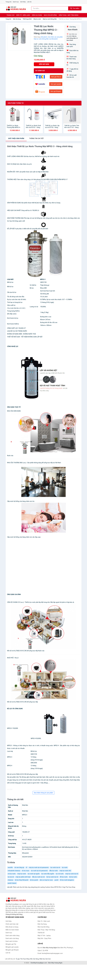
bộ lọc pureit (34, 880)
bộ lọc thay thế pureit (22, 880)
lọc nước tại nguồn (34, 874)
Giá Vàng (36, 959)
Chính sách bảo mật (12, 924)
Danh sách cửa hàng (12, 938)
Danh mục (16, 2)
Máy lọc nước (37, 19)
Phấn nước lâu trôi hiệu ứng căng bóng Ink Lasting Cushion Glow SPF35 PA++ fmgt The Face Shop (44, 887)
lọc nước (65, 867)
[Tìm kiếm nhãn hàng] (50, 8)
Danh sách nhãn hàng (13, 936)
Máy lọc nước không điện (50, 19)
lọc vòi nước (60, 874)
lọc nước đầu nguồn (48, 874)
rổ (26, 867)
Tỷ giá (18, 959)
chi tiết (36, 138)
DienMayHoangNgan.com (39, 963)
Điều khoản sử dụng (12, 927)
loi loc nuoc (26, 871)
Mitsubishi (44, 37)
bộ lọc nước (73, 877)
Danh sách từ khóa (12, 941)
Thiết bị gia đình (27, 19)
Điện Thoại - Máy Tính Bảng (69, 15)
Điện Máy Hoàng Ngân (55, 963)
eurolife (10, 867)
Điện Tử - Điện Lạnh (23, 15)
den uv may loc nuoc (46, 880)
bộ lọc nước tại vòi (52, 877)
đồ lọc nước (64, 877)
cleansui (11, 880)
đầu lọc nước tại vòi (39, 877)
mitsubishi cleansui (14, 871)
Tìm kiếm (75, 8)
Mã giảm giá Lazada (12, 947)
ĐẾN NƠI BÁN (44, 64)
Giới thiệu (23, 2)
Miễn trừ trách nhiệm (12, 930)
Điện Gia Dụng (37, 15)
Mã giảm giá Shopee (12, 950)
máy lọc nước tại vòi (72, 874)
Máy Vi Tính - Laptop (44, 936)
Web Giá (42, 959)
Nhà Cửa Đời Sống (50, 15)
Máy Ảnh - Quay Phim (44, 938)
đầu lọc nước (54, 871)
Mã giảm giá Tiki (11, 944)
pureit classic (12, 883)
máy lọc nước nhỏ (65, 871)
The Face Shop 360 (26, 959)
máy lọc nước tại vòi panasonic (39, 867)
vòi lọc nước (12, 874)
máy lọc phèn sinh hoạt (23, 877)
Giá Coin (48, 959)
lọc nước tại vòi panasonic (39, 871)
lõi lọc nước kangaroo (67, 880)
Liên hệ (29, 2)
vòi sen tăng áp (19, 867)
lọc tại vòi (11, 877)
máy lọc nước (22, 874)
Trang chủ (9, 2)
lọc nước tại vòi (55, 867)
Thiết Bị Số (41, 933)
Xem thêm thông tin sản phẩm (43, 793)
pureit (56, 880)
